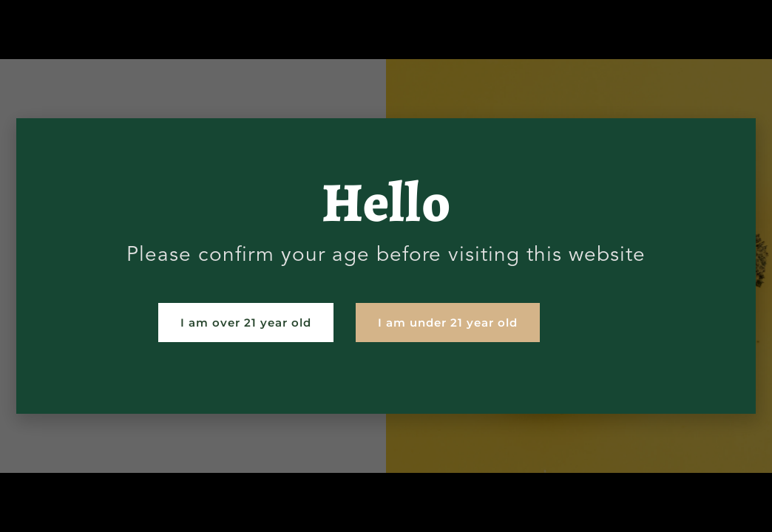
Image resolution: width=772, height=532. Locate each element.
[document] (386, 266)
